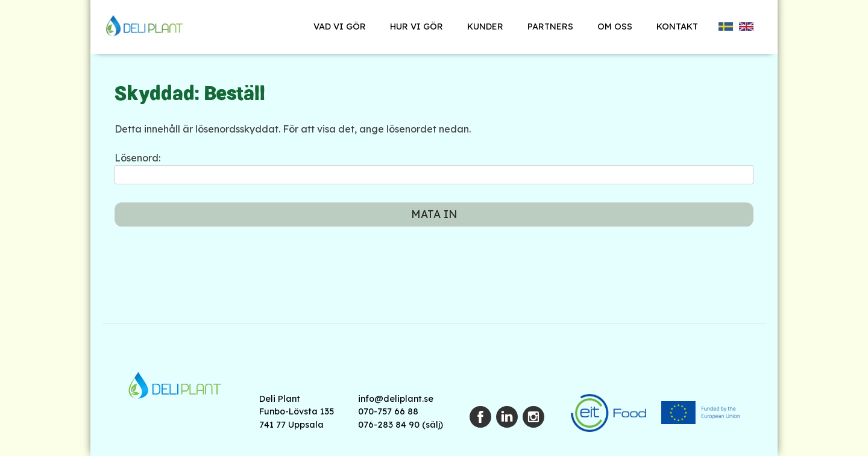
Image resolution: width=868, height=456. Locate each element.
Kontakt (677, 27)
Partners (550, 27)
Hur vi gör (417, 27)
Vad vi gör (340, 27)
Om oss (615, 27)
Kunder (485, 27)
